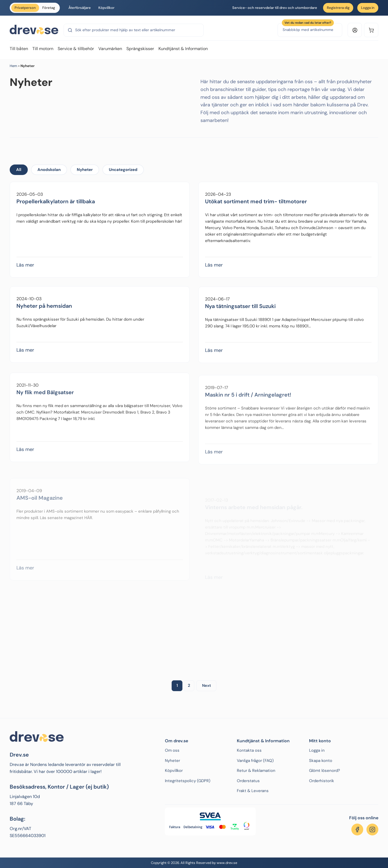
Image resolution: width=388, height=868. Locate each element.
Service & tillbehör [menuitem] (76, 49)
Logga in (368, 8)
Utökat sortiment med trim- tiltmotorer (256, 212)
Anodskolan (49, 170)
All (19, 170)
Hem (13, 66)
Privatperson (25, 8)
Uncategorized (123, 170)
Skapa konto (321, 761)
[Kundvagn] (371, 30)
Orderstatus (248, 781)
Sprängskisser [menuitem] (140, 49)
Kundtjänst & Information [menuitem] (183, 49)
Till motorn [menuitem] (43, 49)
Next (207, 685)
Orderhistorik (322, 781)
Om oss (172, 750)
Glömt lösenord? (325, 771)
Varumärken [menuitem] (110, 49)
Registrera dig (338, 8)
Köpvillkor (106, 8)
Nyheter (85, 170)
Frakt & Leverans (253, 791)
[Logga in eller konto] (355, 30)
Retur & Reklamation (256, 771)
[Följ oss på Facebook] (357, 829)
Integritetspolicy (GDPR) (188, 781)
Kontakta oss (249, 750)
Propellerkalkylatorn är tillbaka (56, 206)
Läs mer (25, 270)
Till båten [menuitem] (19, 49)
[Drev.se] (34, 30)
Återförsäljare (80, 8)
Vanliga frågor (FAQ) (255, 761)
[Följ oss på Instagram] (372, 829)
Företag (49, 8)
